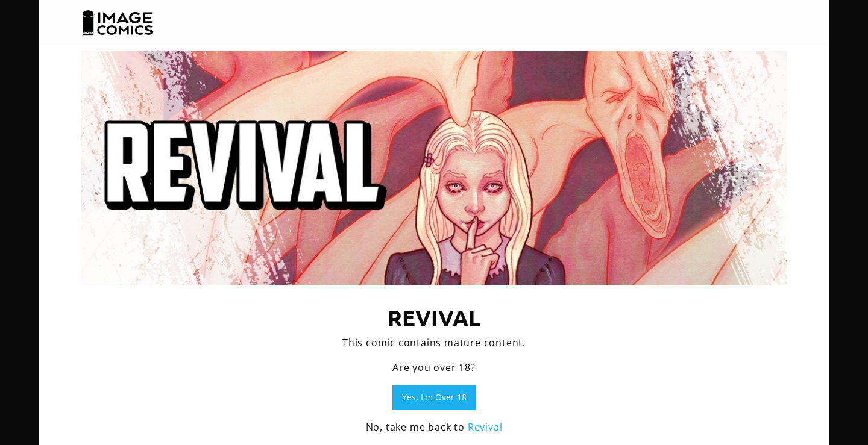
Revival (485, 427)
